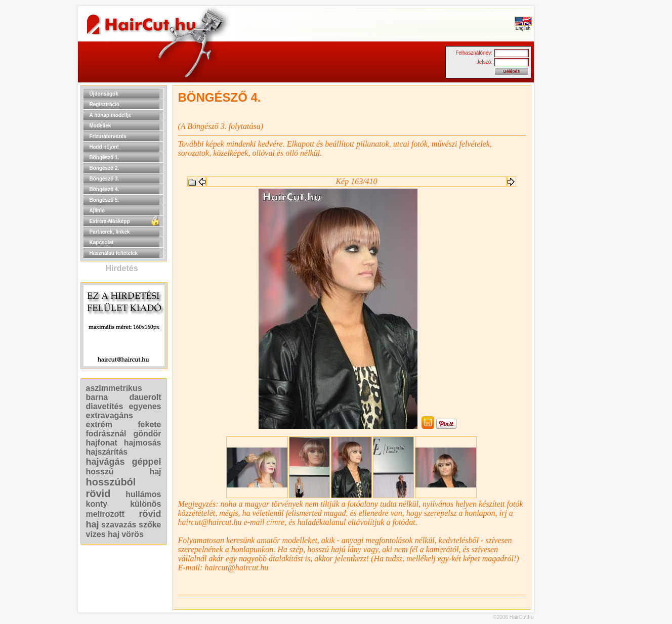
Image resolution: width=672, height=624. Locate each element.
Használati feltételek (114, 253)
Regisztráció (104, 104)
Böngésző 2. (104, 168)
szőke (150, 525)
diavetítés (105, 406)
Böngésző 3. (104, 179)
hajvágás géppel (124, 462)
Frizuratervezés (108, 136)
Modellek (100, 126)
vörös (133, 534)
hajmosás (143, 443)
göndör (147, 434)
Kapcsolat (102, 242)
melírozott (105, 514)
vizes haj (103, 534)
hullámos (143, 494)
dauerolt (145, 397)
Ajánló (97, 211)
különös (145, 504)
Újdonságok (104, 94)
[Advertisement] (566, 237)
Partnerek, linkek (110, 232)
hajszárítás (107, 452)
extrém (99, 425)
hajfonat (102, 443)
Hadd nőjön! (104, 147)
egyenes (145, 406)
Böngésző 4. (104, 189)
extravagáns (110, 415)
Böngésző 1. (104, 158)
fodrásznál (106, 434)
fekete (149, 425)
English (523, 26)
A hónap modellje (111, 115)
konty (97, 504)
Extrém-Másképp (110, 221)
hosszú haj (124, 472)
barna (97, 397)
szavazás (119, 525)
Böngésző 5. (104, 200)
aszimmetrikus (114, 388)
